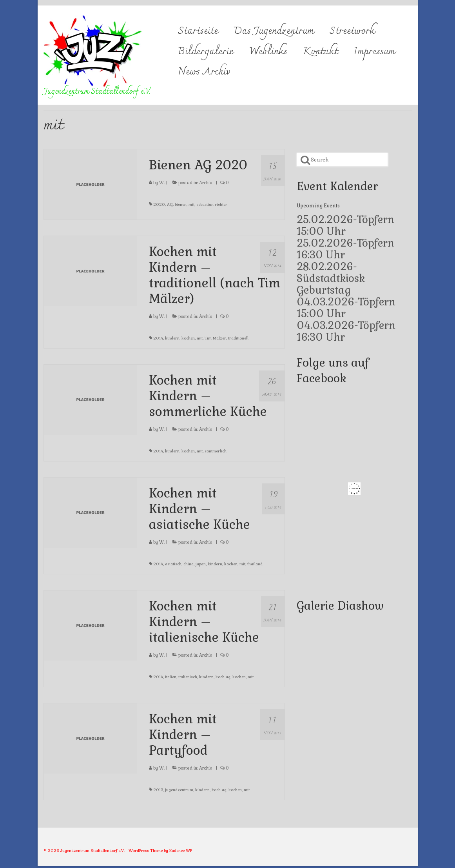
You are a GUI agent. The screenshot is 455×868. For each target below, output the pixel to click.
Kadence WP (181, 851)
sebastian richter (212, 204)
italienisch (188, 677)
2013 (158, 790)
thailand (255, 564)
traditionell (238, 338)
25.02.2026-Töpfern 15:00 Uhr (345, 225)
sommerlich (216, 451)
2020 (159, 204)
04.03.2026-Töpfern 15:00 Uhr (346, 308)
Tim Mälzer (215, 338)
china (189, 564)
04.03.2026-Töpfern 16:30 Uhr (346, 331)
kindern (172, 338)
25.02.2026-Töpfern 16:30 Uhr (345, 249)
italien (171, 677)
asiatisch (173, 564)
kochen (188, 338)
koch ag (223, 677)
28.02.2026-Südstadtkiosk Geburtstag (331, 278)
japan (201, 564)
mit (191, 204)
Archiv (206, 183)
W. (162, 183)
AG (170, 204)
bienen (181, 204)
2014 (158, 338)
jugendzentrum (179, 790)
